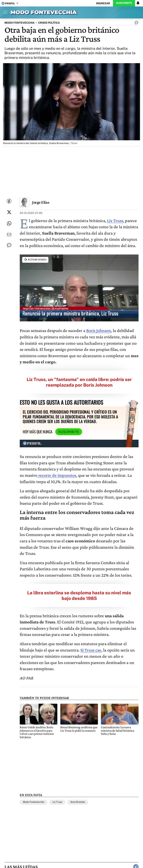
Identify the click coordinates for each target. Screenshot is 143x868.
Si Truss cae (91, 650)
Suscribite (124, 3)
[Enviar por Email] (9, 235)
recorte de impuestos (57, 475)
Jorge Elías (41, 202)
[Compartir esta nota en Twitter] (9, 212)
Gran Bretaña (78, 802)
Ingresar (103, 3)
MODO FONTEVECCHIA (19, 23)
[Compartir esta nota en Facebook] (9, 201)
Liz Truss (115, 220)
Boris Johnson (99, 330)
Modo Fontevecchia (34, 802)
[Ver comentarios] (136, 23)
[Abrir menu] (4, 12)
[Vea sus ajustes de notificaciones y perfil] (138, 3)
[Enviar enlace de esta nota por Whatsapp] (9, 223)
